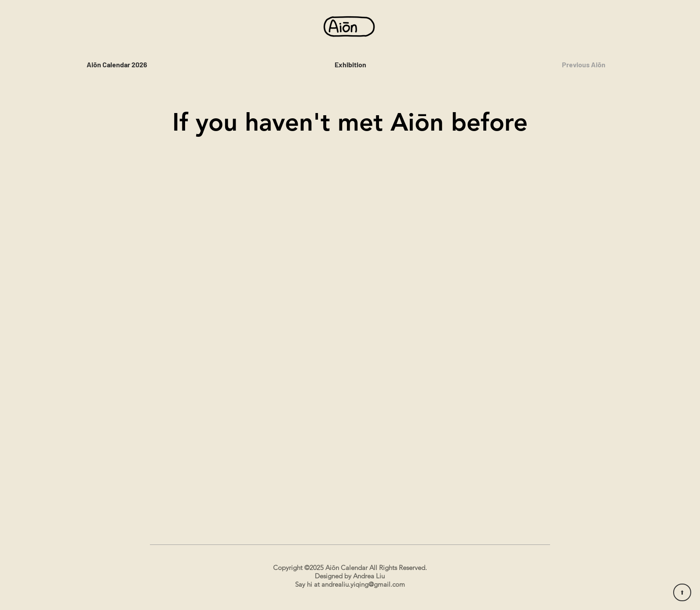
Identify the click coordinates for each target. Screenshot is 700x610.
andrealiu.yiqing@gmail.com (363, 584)
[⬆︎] (682, 592)
